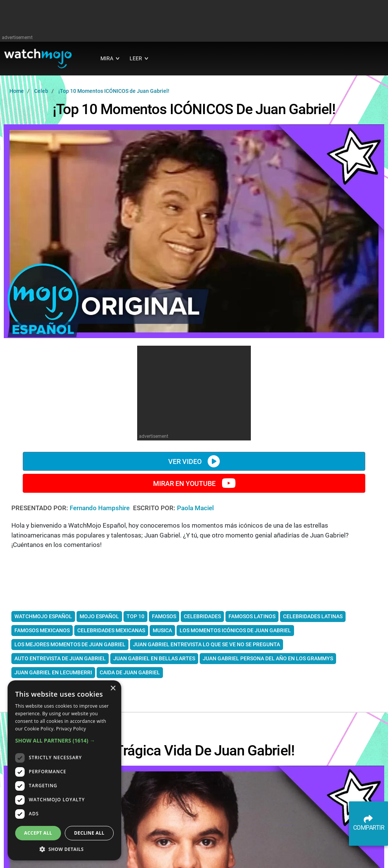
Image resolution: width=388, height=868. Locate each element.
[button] (64, 740)
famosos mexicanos (42, 630)
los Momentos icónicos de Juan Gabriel (235, 630)
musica (162, 630)
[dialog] (64, 770)
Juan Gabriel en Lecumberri (53, 672)
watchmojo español (43, 616)
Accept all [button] (38, 833)
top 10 (135, 616)
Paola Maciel (195, 508)
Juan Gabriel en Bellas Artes (154, 658)
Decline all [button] (89, 833)
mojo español (99, 616)
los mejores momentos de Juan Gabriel (70, 644)
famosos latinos (252, 616)
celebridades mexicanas (111, 630)
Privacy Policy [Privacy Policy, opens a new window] (71, 729)
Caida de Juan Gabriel (130, 672)
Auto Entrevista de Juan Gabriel (60, 658)
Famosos (164, 616)
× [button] (113, 689)
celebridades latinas (313, 616)
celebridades (202, 616)
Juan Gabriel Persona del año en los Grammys (268, 658)
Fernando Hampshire (100, 508)
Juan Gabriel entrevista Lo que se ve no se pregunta (207, 644)
